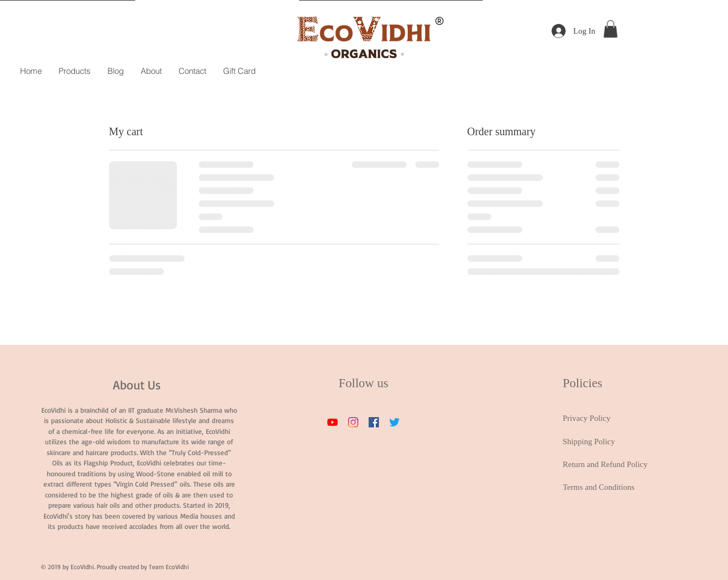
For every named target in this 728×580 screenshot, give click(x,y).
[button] (610, 29)
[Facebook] (374, 422)
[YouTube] (333, 422)
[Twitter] (394, 422)
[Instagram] (353, 422)
